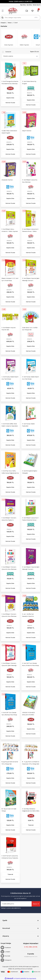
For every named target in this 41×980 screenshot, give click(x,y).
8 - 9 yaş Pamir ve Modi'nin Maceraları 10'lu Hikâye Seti (31, 763)
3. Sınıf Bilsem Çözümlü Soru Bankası (30, 181)
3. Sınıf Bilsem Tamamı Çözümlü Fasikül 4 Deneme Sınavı (9, 519)
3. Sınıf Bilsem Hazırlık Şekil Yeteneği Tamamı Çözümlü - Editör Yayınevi (31, 280)
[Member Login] (23, 5)
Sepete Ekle (10, 98)
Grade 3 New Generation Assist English (9, 132)
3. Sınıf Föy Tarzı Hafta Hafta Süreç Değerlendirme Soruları (10, 472)
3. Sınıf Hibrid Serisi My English (29, 82)
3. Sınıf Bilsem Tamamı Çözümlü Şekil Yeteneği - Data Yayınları (9, 665)
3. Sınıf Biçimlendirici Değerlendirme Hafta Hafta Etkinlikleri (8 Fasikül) (31, 810)
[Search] (20, 18)
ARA (36, 17)
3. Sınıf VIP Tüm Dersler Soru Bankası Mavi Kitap (9, 714)
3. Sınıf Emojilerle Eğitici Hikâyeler (30, 472)
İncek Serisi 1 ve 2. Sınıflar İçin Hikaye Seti (30, 329)
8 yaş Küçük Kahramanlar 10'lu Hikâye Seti (10, 763)
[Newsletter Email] (20, 904)
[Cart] (38, 11)
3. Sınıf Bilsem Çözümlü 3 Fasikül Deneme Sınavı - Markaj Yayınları (30, 519)
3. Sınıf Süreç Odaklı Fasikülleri (28, 425)
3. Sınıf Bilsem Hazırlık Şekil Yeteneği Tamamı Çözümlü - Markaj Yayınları (31, 568)
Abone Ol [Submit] (36, 904)
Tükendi (31, 825)
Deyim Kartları (27, 131)
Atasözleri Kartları (7, 180)
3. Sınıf (16, 23)
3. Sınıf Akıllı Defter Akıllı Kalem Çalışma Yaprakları (10, 425)
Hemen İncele (10, 103)
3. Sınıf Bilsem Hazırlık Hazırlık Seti (9, 329)
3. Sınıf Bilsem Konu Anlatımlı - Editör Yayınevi (10, 230)
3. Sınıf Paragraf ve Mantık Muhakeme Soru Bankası (10, 82)
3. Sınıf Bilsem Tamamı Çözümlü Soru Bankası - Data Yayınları (9, 616)
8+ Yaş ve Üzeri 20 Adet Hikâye (9, 810)
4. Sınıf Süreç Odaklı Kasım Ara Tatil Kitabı (10, 378)
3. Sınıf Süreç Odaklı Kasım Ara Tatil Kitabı (31, 378)
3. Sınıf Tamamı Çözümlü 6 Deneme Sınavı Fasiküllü (10, 857)
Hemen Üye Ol (37, 5)
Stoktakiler (8, 52)
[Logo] (13, 11)
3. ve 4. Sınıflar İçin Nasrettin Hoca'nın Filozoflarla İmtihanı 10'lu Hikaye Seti (30, 616)
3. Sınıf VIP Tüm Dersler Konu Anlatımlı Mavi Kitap (31, 664)
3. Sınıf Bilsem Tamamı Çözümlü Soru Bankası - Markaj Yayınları (9, 568)
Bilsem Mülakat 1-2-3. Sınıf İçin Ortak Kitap (10, 279)
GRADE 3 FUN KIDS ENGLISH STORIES (28, 714)
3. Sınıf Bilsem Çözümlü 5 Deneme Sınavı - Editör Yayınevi (30, 231)
